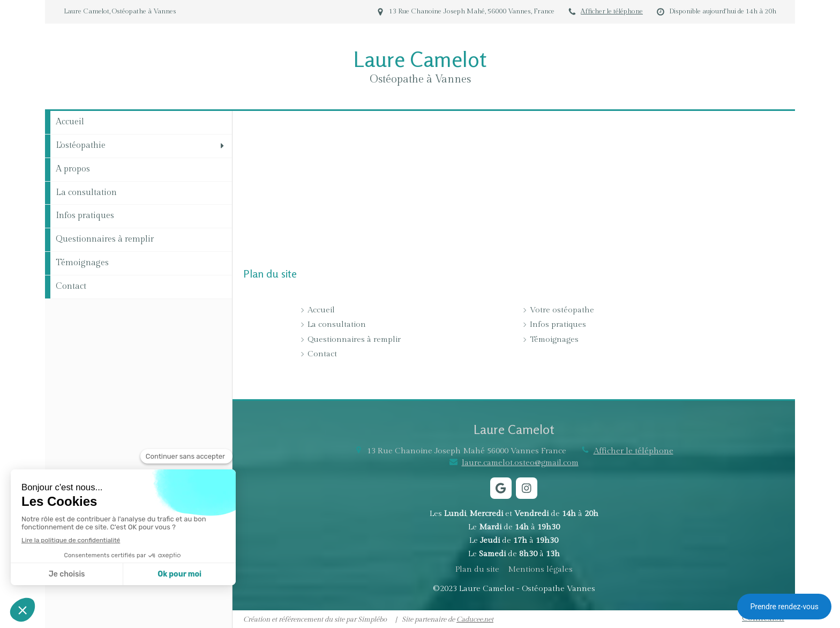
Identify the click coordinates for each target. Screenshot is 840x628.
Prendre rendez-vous (784, 607)
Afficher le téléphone (612, 12)
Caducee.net (475, 619)
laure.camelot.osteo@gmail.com (520, 463)
